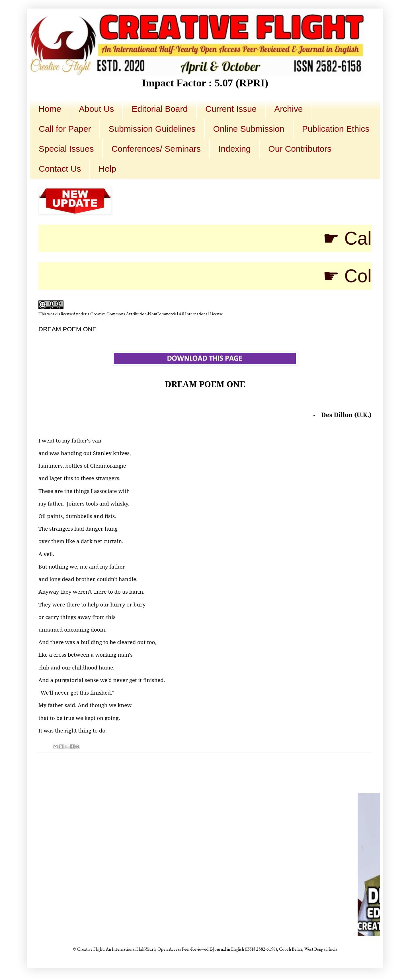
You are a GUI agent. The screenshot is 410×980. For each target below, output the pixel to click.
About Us (96, 109)
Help (107, 169)
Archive (288, 109)
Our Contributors (300, 149)
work (52, 314)
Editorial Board (160, 109)
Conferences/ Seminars (156, 149)
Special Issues (66, 149)
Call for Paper (65, 129)
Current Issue (231, 109)
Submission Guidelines (152, 129)
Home (50, 109)
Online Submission (249, 129)
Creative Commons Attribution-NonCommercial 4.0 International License (157, 314)
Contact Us (60, 169)
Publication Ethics (336, 129)
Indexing (234, 149)
